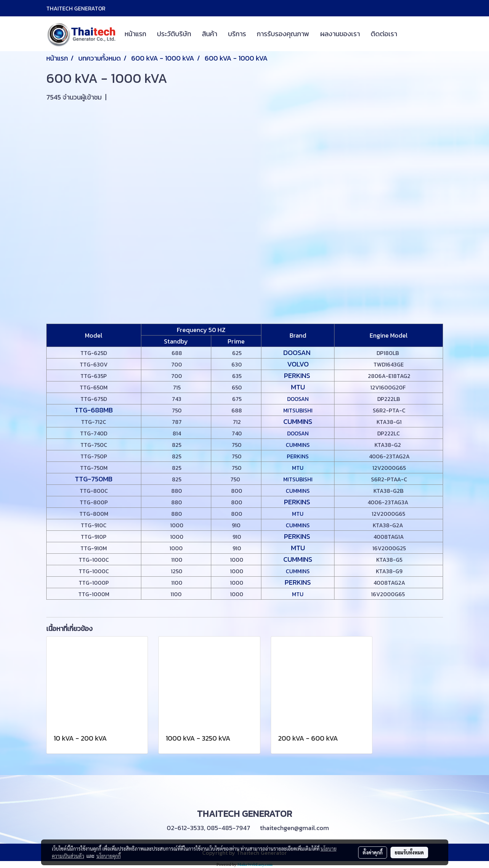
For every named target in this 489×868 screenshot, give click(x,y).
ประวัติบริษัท (174, 34)
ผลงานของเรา (340, 34)
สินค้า (210, 34)
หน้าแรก (135, 34)
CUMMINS (298, 421)
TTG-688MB (94, 410)
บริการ (237, 34)
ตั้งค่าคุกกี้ (373, 852)
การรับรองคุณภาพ (283, 34)
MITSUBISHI (298, 410)
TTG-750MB (94, 479)
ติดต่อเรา (384, 34)
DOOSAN (298, 353)
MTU (298, 387)
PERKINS (298, 376)
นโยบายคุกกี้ (109, 856)
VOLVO (298, 364)
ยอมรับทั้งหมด (409, 852)
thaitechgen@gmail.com (294, 828)
